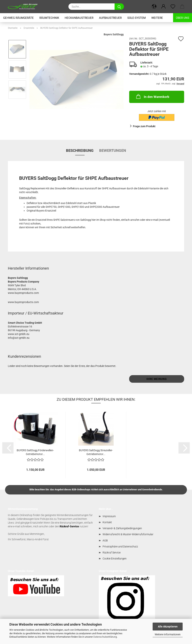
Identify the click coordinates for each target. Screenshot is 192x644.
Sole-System (136, 18)
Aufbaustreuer (110, 18)
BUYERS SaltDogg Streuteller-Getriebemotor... (96, 452)
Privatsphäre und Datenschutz (120, 546)
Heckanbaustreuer (79, 18)
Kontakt (107, 522)
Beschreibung (80, 150)
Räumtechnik (49, 18)
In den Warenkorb (152, 96)
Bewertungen (113, 150)
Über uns (183, 18)
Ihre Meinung (157, 379)
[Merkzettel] (173, 7)
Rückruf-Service (69, 526)
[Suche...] (119, 7)
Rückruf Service (112, 553)
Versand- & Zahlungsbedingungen (122, 528)
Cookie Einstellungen (115, 559)
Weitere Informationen (168, 634)
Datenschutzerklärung (105, 637)
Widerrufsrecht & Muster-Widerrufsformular (128, 534)
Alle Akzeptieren (168, 627)
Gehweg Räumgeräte (18, 18)
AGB (105, 540)
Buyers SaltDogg (114, 34)
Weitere (157, 18)
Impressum (109, 516)
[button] (154, 7)
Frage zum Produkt (144, 126)
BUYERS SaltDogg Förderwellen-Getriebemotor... (35, 452)
